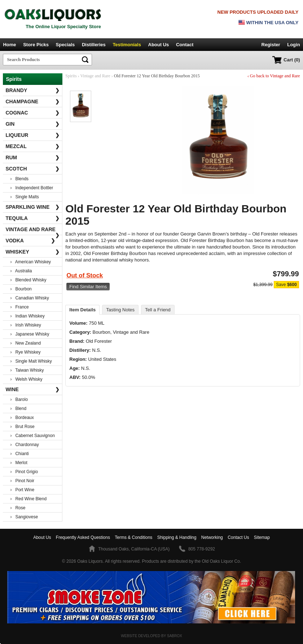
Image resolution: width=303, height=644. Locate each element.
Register (271, 45)
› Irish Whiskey (25, 325)
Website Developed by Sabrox (151, 636)
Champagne (32, 101)
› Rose (18, 508)
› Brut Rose (22, 427)
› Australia (21, 271)
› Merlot (19, 463)
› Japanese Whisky (30, 334)
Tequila (32, 218)
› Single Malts (24, 197)
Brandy (32, 90)
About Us (159, 45)
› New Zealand (25, 343)
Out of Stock (85, 275)
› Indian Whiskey (27, 316)
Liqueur (32, 135)
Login (293, 45)
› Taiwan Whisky (27, 370)
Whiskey (32, 252)
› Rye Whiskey (25, 352)
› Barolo (19, 399)
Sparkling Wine (32, 207)
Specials (65, 45)
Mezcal (32, 146)
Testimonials (127, 45)
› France (19, 307)
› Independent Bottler (32, 188)
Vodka (30, 241)
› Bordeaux (22, 418)
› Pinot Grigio (24, 472)
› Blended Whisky (28, 280)
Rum (32, 157)
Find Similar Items (88, 287)
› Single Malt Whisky (31, 361)
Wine (32, 389)
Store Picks (36, 45)
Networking (212, 537)
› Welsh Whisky (26, 379)
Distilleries (94, 45)
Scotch (32, 169)
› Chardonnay (24, 445)
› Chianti (19, 454)
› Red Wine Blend (28, 499)
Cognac (32, 113)
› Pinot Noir (22, 481)
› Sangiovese (24, 517)
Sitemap (262, 537)
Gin (32, 124)
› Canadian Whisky (29, 298)
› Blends (19, 179)
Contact (185, 45)
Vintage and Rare (32, 231)
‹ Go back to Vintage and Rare (274, 76)
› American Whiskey (30, 262)
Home (9, 45)
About (42, 537)
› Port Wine (22, 490)
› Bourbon (21, 289)
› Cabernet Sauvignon (32, 436)
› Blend (18, 409)
